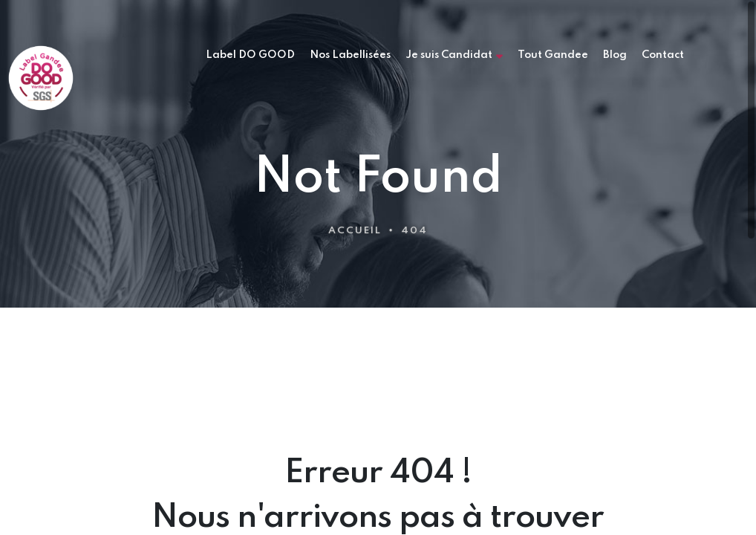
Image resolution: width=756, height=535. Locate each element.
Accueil (355, 231)
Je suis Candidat (454, 55)
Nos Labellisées (350, 55)
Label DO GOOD (250, 55)
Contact (663, 55)
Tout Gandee (553, 55)
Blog (615, 55)
